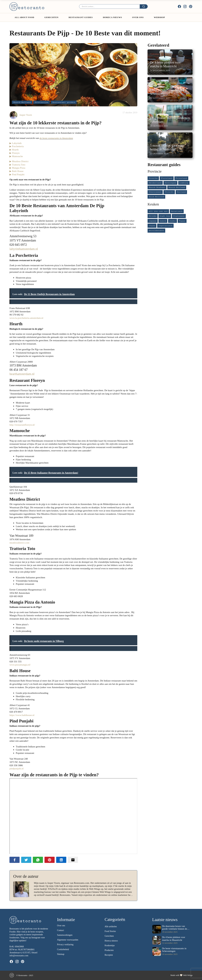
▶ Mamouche (16, 156)
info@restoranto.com (19, 956)
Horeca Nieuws (112, 17)
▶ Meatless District (19, 161)
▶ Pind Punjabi (17, 174)
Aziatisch (177, 211)
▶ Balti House (16, 171)
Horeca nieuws (111, 941)
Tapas (182, 221)
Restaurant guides (81, 17)
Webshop (159, 17)
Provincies (42, 102)
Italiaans (179, 216)
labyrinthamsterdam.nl (24, 249)
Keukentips (110, 945)
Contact (61, 930)
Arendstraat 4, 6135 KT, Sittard (23, 953)
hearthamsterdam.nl (22, 374)
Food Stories (110, 931)
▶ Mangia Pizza (17, 168)
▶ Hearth (14, 150)
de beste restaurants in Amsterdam (56, 138)
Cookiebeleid (63, 949)
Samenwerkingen (65, 935)
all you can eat (158, 211)
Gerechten (51, 17)
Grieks (153, 216)
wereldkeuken (156, 230)
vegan (152, 226)
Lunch (163, 221)
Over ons (138, 17)
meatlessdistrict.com (19, 543)
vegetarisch (165, 226)
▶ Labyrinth (15, 143)
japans (153, 221)
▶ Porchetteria (17, 146)
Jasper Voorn (26, 115)
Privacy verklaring (65, 945)
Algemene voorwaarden (68, 940)
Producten (109, 950)
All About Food (24, 17)
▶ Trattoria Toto (17, 165)
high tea (165, 216)
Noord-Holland (22, 102)
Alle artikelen (111, 927)
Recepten (109, 955)
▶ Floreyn (15, 153)
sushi (172, 221)
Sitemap (61, 954)
